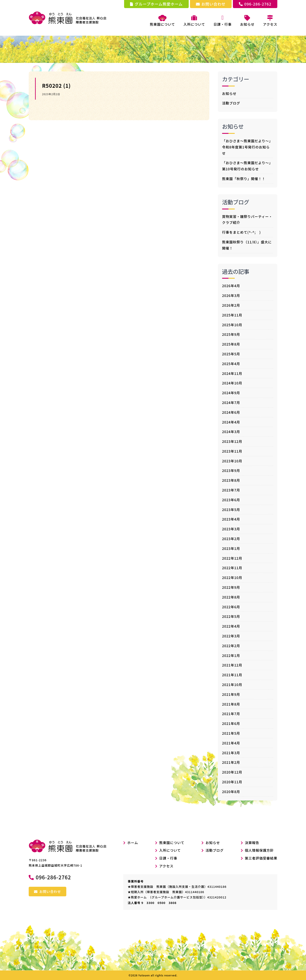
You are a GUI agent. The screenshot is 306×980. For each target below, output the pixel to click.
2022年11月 (232, 568)
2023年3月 (231, 529)
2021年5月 (231, 733)
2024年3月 (231, 432)
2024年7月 (231, 402)
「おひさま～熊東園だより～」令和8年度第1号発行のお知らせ (247, 147)
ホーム (131, 843)
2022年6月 (231, 607)
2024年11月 (232, 373)
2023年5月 (231, 510)
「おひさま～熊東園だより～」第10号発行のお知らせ (247, 166)
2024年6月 (231, 412)
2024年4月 (231, 422)
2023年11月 (232, 451)
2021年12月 (232, 665)
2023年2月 (231, 539)
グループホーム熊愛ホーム (156, 4)
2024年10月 (232, 383)
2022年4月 (231, 626)
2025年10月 (232, 325)
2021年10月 (232, 685)
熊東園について (162, 21)
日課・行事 (168, 858)
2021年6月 (231, 723)
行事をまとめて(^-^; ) (241, 232)
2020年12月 (232, 772)
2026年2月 (231, 305)
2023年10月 (232, 461)
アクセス (166, 866)
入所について (170, 850)
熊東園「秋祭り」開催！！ (244, 179)
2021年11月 (232, 675)
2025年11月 (232, 315)
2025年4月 (231, 364)
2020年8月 (231, 792)
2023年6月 (231, 500)
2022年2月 (231, 646)
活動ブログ (231, 103)
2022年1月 (231, 655)
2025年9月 (231, 334)
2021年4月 (231, 743)
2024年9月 (231, 393)
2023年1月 (231, 548)
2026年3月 (231, 295)
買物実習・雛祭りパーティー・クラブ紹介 (247, 220)
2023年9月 (231, 470)
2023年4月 (231, 519)
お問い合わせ (211, 4)
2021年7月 (231, 714)
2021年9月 (231, 694)
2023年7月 (231, 490)
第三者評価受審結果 (261, 858)
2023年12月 (232, 441)
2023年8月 (231, 480)
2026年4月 (231, 286)
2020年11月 (232, 782)
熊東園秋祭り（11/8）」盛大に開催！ (247, 245)
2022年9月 (231, 587)
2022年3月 (231, 636)
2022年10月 (232, 578)
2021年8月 (231, 704)
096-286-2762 (255, 4)
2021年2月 (231, 762)
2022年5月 (231, 616)
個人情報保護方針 (259, 850)
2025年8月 (231, 344)
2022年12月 (232, 558)
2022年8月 (231, 597)
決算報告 (252, 843)
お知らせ (229, 93)
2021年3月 (231, 753)
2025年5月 (231, 354)
